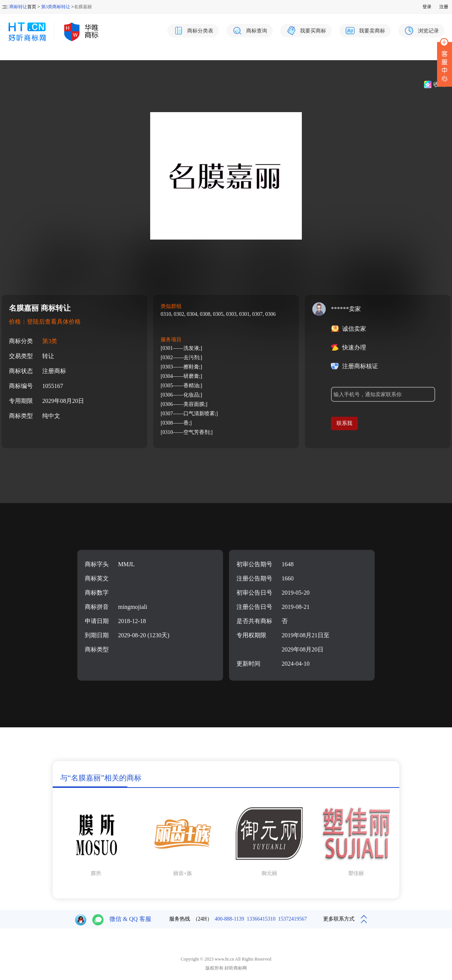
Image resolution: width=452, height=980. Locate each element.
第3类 (50, 341)
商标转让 (18, 7)
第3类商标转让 (56, 7)
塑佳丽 (356, 873)
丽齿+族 (183, 873)
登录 (427, 7)
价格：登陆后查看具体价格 (45, 322)
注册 (444, 7)
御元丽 (269, 873)
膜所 (96, 873)
